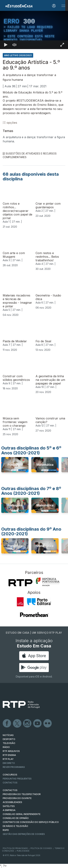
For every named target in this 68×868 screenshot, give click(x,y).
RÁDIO (6, 747)
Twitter (17, 723)
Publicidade (23, 851)
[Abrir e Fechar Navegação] (63, 6)
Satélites (9, 806)
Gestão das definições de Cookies (24, 834)
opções (10, 123)
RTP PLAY (8, 759)
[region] (34, 30)
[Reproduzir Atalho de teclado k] (6, 45)
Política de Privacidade (15, 848)
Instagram (27, 723)
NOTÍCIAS (8, 735)
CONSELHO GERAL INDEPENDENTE (22, 814)
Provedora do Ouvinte (17, 798)
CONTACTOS (10, 790)
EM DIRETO (9, 763)
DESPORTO (9, 739)
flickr (48, 723)
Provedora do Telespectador (22, 794)
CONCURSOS (10, 775)
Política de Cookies (41, 848)
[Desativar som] (15, 45)
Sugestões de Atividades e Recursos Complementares (30, 155)
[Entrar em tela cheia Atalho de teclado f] (62, 45)
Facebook (7, 723)
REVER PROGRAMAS (14, 767)
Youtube (38, 723)
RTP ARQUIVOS (11, 751)
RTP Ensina (9, 755)
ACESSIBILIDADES (12, 802)
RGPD (6, 830)
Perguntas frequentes (17, 779)
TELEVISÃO (9, 743)
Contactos (10, 783)
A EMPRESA (9, 810)
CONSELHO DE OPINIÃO (16, 818)
